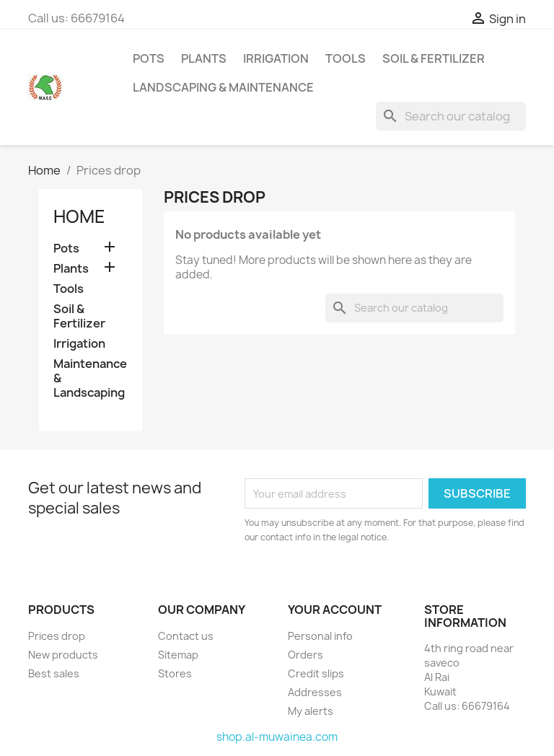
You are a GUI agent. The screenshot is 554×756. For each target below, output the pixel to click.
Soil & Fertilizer (434, 58)
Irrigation (276, 58)
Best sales (54, 673)
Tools (346, 58)
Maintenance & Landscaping (90, 378)
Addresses (315, 692)
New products (63, 655)
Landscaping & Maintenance (223, 87)
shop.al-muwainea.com (277, 737)
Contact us (186, 636)
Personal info (320, 636)
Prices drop (57, 636)
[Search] (451, 116)
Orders (305, 655)
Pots (149, 58)
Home (79, 216)
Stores (175, 673)
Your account (335, 610)
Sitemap (178, 655)
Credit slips (316, 673)
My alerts (311, 711)
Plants (204, 58)
